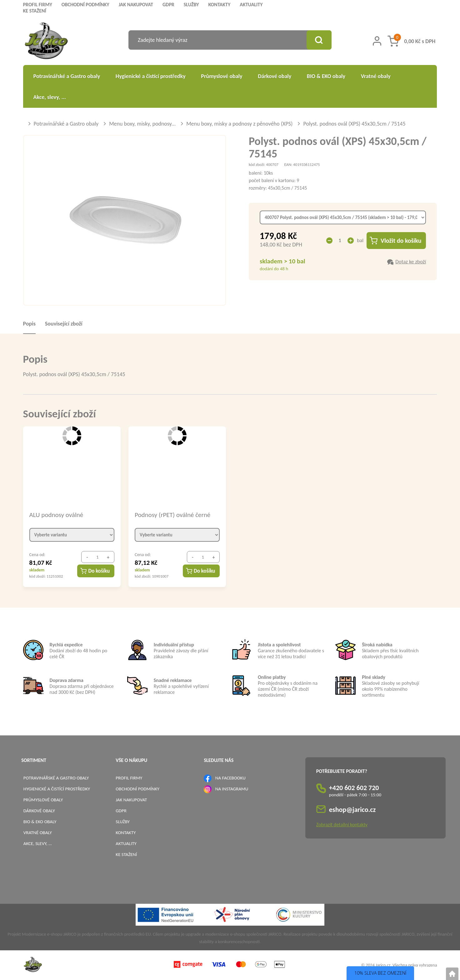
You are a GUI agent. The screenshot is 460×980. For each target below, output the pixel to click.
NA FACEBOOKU (230, 778)
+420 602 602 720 (354, 788)
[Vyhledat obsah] (319, 40)
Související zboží (64, 324)
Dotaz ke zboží (411, 262)
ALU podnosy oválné (56, 515)
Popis (29, 324)
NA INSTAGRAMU (232, 789)
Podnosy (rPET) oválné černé (172, 515)
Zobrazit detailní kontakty (342, 825)
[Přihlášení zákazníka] (377, 41)
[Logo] (46, 42)
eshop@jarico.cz (352, 810)
